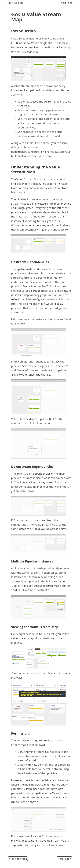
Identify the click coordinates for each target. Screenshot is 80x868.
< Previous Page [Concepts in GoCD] (15, 3)
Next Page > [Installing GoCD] (67, 3)
